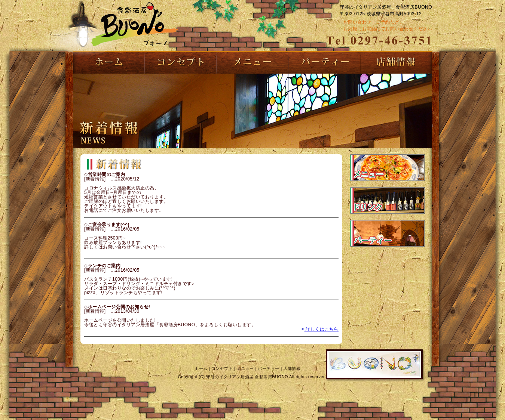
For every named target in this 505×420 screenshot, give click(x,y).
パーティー (269, 368)
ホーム (201, 368)
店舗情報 (292, 368)
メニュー (245, 368)
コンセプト (222, 368)
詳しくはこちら (320, 329)
